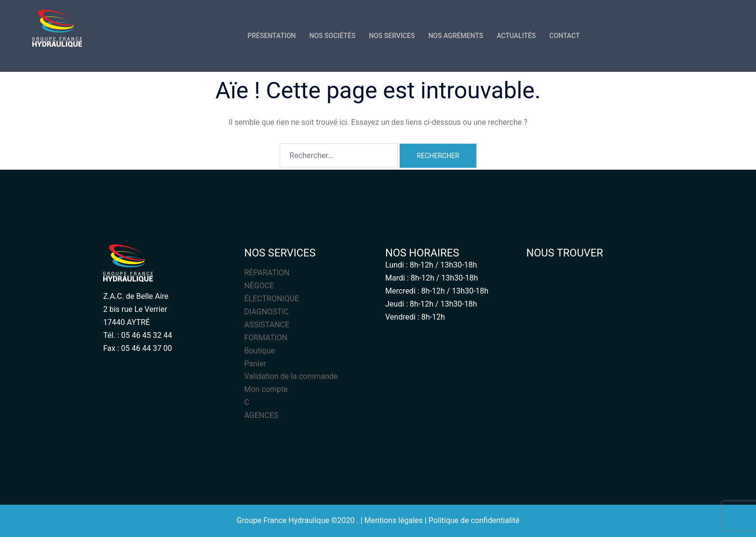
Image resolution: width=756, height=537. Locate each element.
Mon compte (266, 389)
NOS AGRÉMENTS (456, 36)
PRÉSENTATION (271, 36)
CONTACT (564, 36)
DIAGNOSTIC (267, 312)
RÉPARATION (267, 273)
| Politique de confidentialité (472, 520)
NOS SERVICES (392, 36)
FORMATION (266, 338)
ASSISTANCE (267, 325)
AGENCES (262, 415)
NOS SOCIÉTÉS (333, 36)
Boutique (260, 351)
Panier (255, 364)
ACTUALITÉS (516, 36)
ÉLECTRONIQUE (272, 299)
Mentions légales (394, 520)
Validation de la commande (291, 376)
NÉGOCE (259, 286)
